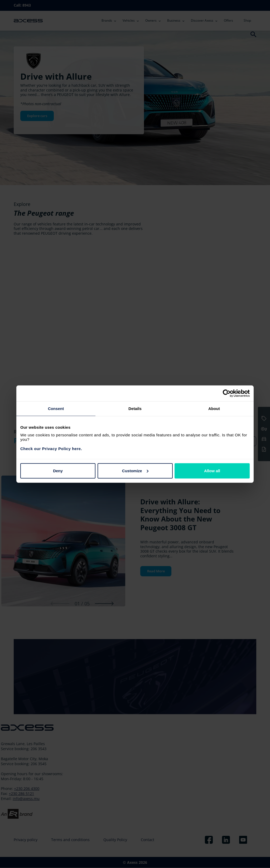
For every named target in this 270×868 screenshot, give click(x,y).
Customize (135, 471)
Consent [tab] (56, 409)
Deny (58, 471)
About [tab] (214, 409)
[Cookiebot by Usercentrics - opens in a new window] (227, 393)
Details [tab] (135, 409)
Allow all (212, 471)
